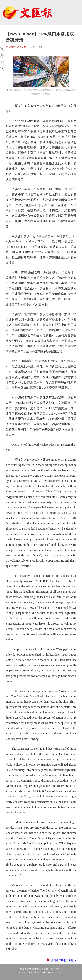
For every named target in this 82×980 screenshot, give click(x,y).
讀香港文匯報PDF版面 (64, 960)
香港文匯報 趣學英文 (16, 47)
